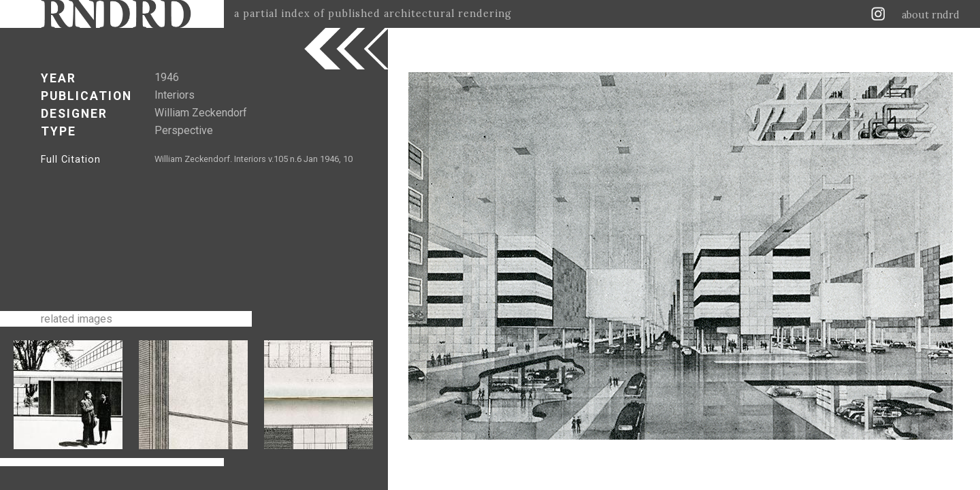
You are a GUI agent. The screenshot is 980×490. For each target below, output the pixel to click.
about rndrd (931, 15)
